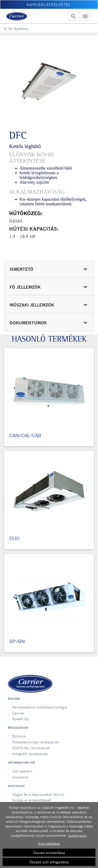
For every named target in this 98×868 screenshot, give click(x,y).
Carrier (18, 713)
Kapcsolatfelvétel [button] (49, 5)
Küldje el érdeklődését (32, 800)
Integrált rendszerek (30, 754)
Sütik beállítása (49, 845)
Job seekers (22, 771)
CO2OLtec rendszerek (31, 748)
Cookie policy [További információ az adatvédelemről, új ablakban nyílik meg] (78, 837)
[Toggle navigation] (74, 16)
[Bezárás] (75, 809)
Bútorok (19, 736)
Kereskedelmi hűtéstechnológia (40, 707)
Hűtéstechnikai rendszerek (35, 742)
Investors (20, 777)
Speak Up (21, 719)
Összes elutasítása (49, 854)
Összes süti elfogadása (49, 863)
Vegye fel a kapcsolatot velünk (38, 794)
